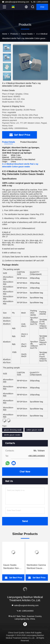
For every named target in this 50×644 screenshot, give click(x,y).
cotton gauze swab (34, 430)
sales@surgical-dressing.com (16, 2)
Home (5, 34)
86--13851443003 (39, 2)
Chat (42, 7)
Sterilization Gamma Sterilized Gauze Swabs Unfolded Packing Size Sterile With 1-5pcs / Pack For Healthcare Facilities (36, 567)
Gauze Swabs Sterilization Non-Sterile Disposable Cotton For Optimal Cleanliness (12, 567)
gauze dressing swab (13, 430)
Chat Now (25, 472)
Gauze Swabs (27, 34)
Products (14, 34)
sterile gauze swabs (12, 435)
